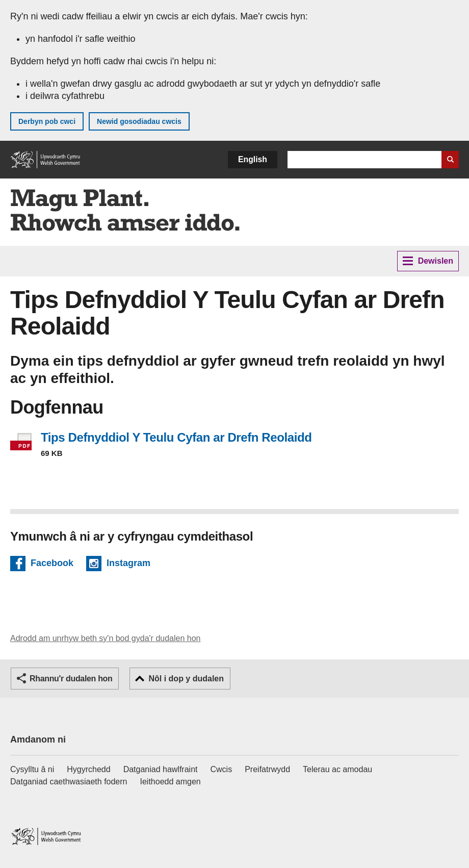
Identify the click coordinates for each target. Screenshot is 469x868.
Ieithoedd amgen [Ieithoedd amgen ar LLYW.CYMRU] (171, 782)
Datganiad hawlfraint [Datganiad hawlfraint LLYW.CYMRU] (161, 769)
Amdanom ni (38, 739)
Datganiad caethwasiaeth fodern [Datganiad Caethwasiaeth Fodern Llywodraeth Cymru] (69, 782)
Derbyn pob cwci (47, 121)
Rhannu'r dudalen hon (71, 679)
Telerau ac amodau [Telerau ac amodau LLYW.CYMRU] (337, 769)
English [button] (253, 159)
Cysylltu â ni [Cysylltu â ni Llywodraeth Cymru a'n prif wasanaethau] (32, 769)
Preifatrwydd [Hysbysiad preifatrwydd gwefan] (267, 769)
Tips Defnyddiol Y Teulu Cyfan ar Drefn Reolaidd (176, 437)
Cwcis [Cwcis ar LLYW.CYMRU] (222, 769)
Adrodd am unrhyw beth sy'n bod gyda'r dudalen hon (105, 638)
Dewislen (428, 261)
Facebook (52, 565)
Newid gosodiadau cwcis (139, 121)
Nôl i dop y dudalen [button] (186, 679)
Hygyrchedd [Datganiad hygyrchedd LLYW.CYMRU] (88, 769)
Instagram (128, 565)
